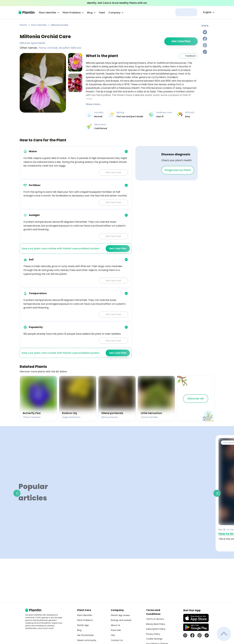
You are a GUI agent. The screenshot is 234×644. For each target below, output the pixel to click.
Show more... (94, 104)
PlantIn (23, 25)
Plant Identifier (39, 25)
